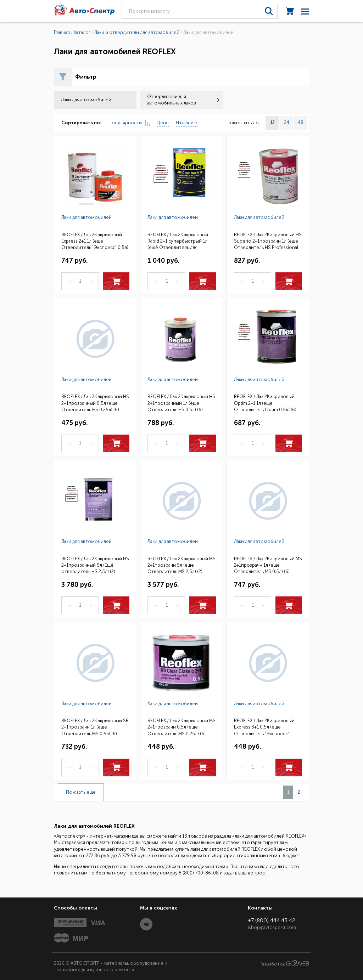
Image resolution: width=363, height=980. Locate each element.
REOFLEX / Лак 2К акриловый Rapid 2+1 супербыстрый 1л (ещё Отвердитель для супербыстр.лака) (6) (178, 241)
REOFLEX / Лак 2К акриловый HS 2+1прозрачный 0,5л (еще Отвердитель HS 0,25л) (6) (95, 403)
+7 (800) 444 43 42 (272, 920)
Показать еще (81, 792)
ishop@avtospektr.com (272, 927)
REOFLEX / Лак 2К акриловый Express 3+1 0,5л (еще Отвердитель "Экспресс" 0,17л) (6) (264, 727)
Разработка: (284, 963)
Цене (163, 123)
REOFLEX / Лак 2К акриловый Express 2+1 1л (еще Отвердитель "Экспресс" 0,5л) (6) (95, 241)
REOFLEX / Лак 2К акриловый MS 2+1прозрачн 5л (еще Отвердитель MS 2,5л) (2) (181, 565)
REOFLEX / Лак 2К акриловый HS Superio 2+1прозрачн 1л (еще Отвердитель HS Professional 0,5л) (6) (268, 241)
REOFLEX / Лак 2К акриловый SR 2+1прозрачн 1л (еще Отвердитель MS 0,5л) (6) (95, 727)
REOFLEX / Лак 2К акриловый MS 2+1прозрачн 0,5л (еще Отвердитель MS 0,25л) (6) (181, 727)
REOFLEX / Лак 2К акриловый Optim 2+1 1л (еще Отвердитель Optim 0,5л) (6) (265, 403)
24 (287, 122)
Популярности (129, 123)
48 (301, 122)
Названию (187, 123)
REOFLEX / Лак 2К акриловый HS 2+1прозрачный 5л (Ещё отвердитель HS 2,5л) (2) (95, 565)
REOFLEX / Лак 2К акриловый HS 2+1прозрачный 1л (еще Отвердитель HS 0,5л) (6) (181, 403)
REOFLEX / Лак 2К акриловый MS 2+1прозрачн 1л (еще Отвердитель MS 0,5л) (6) (268, 565)
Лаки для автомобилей (86, 217)
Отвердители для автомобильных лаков (183, 100)
